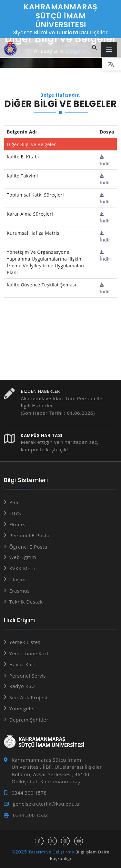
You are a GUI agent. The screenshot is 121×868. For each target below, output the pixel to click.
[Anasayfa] (10, 49)
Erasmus (20, 591)
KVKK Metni (23, 568)
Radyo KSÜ (22, 686)
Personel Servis (28, 676)
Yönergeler (22, 708)
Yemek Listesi (26, 642)
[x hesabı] (52, 841)
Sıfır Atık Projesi (28, 697)
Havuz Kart (22, 664)
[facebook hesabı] (39, 841)
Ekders (17, 524)
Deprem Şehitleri (30, 720)
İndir (105, 161)
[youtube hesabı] (79, 841)
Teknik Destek (26, 602)
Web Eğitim (23, 557)
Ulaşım (18, 579)
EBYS (15, 513)
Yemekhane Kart (29, 653)
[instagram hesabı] (65, 841)
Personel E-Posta (30, 535)
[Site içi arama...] (95, 48)
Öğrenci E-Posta (28, 547)
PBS (14, 502)
